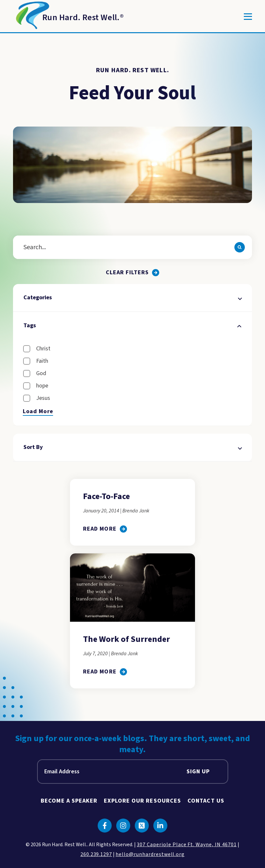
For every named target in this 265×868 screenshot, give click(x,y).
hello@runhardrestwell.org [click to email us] (150, 854)
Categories (132, 298)
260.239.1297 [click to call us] (96, 854)
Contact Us (206, 801)
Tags (132, 325)
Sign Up (198, 772)
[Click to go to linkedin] (160, 826)
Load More (38, 412)
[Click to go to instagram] (123, 826)
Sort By (132, 447)
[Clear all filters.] (132, 272)
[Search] (240, 247)
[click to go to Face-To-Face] (105, 529)
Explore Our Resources (142, 801)
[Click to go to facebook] (105, 826)
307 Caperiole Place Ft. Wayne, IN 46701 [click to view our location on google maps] (187, 845)
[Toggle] (248, 17)
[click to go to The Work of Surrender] (105, 672)
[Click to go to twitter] (142, 826)
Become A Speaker (69, 801)
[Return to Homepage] (68, 17)
